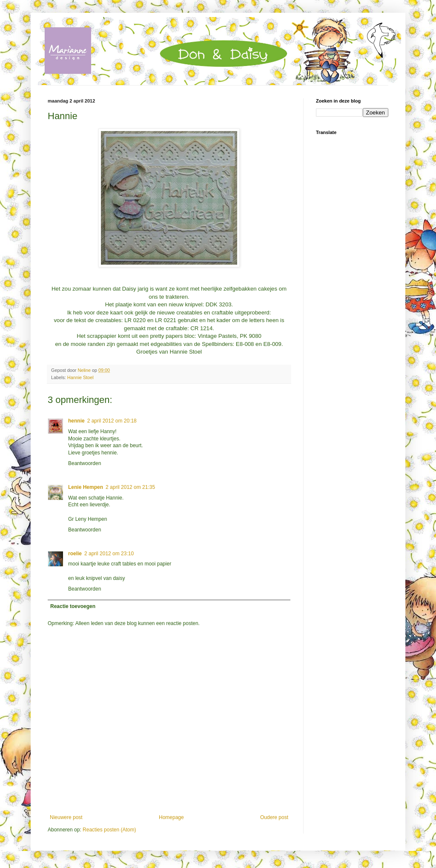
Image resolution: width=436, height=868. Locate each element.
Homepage (171, 817)
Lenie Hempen (86, 487)
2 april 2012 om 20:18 (112, 421)
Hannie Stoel (80, 377)
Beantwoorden (85, 463)
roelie (75, 554)
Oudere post (274, 817)
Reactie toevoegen (73, 606)
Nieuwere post (66, 817)
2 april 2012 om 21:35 (130, 487)
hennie (76, 421)
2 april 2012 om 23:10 (109, 554)
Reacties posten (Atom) (109, 830)
